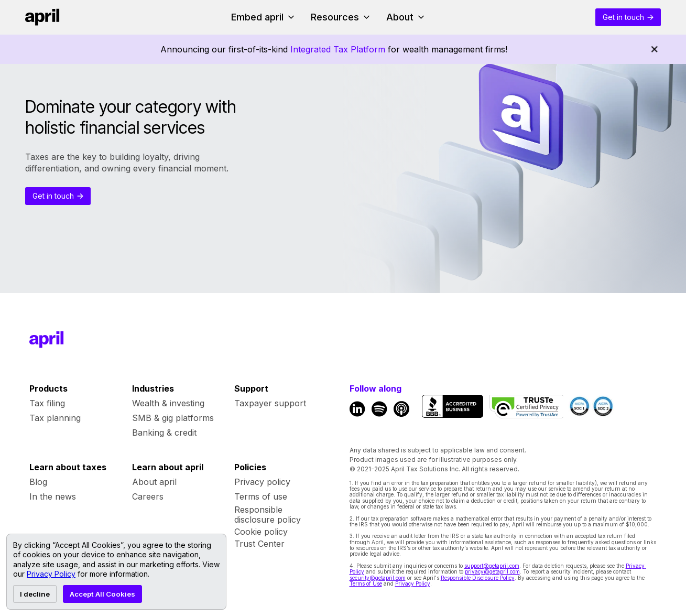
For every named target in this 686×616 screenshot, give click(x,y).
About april (154, 482)
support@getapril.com (492, 566)
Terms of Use (366, 583)
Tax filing (47, 403)
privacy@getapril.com (492, 571)
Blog (38, 482)
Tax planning (55, 418)
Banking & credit (164, 433)
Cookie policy (261, 532)
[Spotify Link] (379, 409)
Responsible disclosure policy (268, 515)
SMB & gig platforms (173, 418)
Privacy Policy (413, 583)
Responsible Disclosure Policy (478, 578)
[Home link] (42, 17)
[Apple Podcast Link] (401, 409)
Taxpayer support (270, 403)
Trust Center (259, 544)
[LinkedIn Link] (357, 409)
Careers (148, 496)
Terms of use (261, 496)
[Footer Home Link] (47, 340)
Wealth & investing (168, 403)
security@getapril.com (378, 578)
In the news (53, 496)
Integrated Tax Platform (338, 49)
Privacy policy (262, 482)
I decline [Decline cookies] (35, 594)
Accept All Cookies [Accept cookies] (102, 594)
